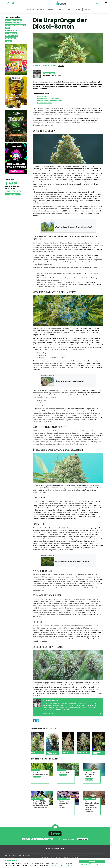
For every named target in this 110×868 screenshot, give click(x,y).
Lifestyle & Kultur (13, 23)
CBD (7, 28)
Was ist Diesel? (42, 96)
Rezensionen (11, 33)
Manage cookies (98, 865)
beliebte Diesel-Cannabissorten (49, 101)
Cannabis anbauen (13, 20)
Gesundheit (11, 38)
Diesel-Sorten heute (45, 103)
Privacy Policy (55, 865)
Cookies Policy (69, 865)
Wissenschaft (12, 36)
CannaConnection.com (61, 3)
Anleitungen (11, 30)
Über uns (43, 856)
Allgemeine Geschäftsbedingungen (75, 856)
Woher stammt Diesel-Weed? (48, 98)
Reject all (84, 865)
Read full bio (48, 714)
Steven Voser (49, 73)
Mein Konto (44, 858)
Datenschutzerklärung (72, 858)
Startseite (37, 66)
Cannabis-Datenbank (56, 856)
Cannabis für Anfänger (16, 25)
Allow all (92, 861)
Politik (9, 41)
